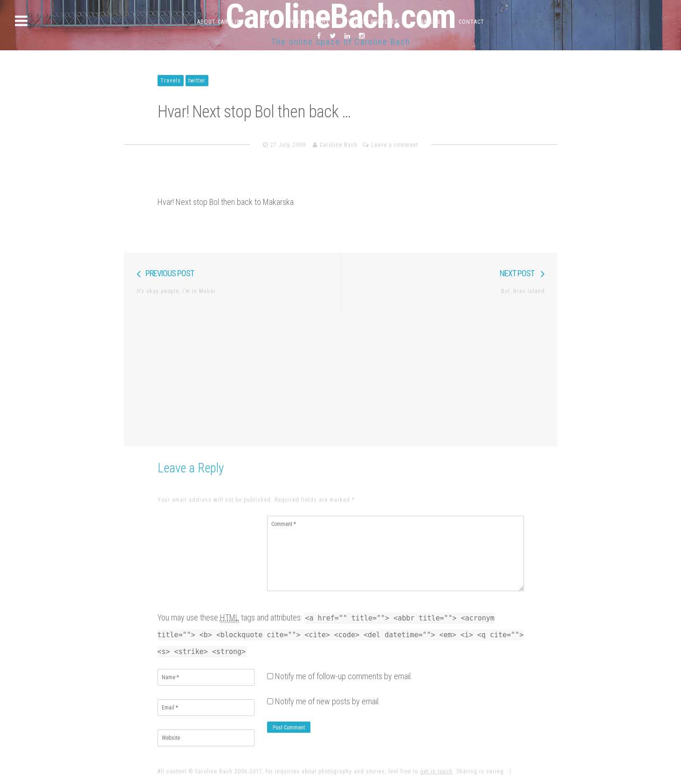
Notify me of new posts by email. (328, 701)
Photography (309, 22)
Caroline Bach (339, 145)
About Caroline (221, 22)
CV (266, 22)
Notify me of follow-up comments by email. (344, 676)
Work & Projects (373, 22)
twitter (197, 81)
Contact (471, 22)
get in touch (436, 771)
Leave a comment (395, 145)
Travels (428, 22)
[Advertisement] (341, 376)
